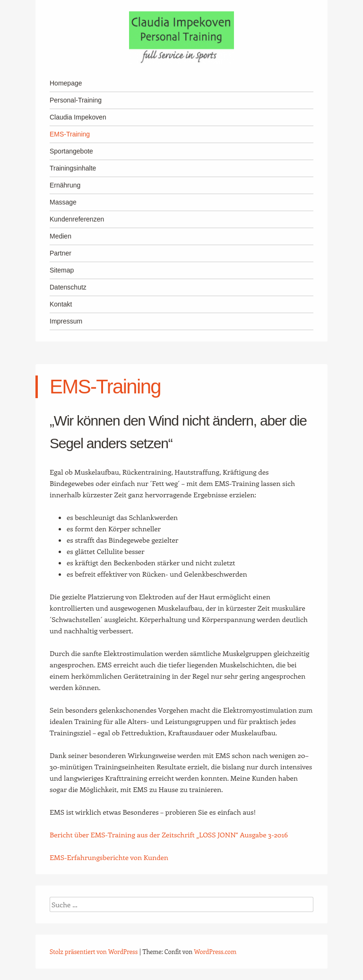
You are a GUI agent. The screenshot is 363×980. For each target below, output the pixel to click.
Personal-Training (76, 100)
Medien (60, 236)
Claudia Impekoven (78, 117)
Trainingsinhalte (73, 168)
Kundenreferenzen (77, 219)
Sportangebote (71, 151)
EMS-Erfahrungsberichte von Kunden (109, 857)
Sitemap (62, 270)
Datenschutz (68, 287)
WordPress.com (216, 951)
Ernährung (65, 185)
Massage (63, 202)
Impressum (66, 321)
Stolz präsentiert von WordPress (94, 951)
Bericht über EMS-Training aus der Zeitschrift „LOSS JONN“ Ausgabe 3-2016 (169, 835)
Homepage (66, 83)
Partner (60, 253)
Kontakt (61, 304)
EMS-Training (70, 134)
